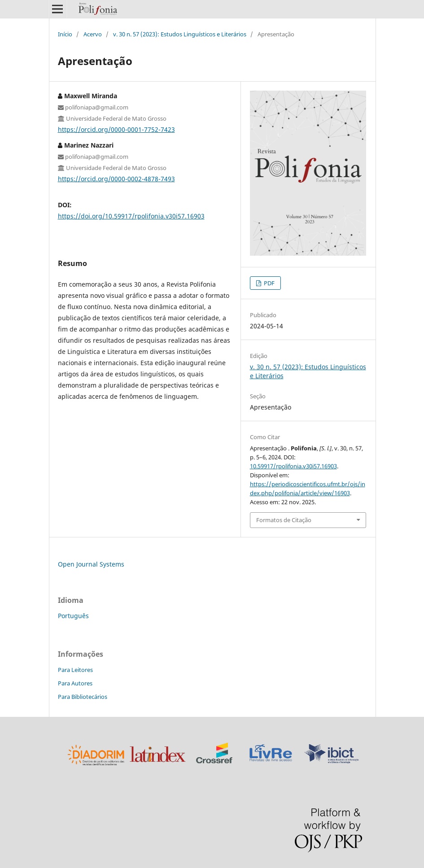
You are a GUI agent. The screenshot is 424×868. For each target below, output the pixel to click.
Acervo (93, 34)
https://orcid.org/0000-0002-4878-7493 (116, 179)
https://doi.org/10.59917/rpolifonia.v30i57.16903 (131, 216)
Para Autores (75, 683)
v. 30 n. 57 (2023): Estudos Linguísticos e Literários (180, 34)
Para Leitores (75, 670)
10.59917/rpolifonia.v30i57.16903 (293, 466)
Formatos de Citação (284, 520)
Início (65, 34)
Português (73, 616)
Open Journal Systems (91, 564)
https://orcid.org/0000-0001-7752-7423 (116, 129)
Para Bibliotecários (83, 697)
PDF (269, 283)
